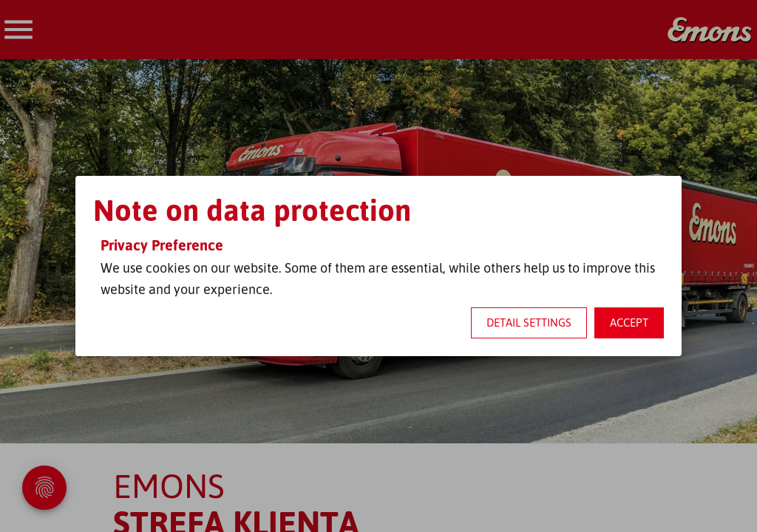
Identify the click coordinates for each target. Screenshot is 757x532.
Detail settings (529, 323)
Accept (629, 323)
